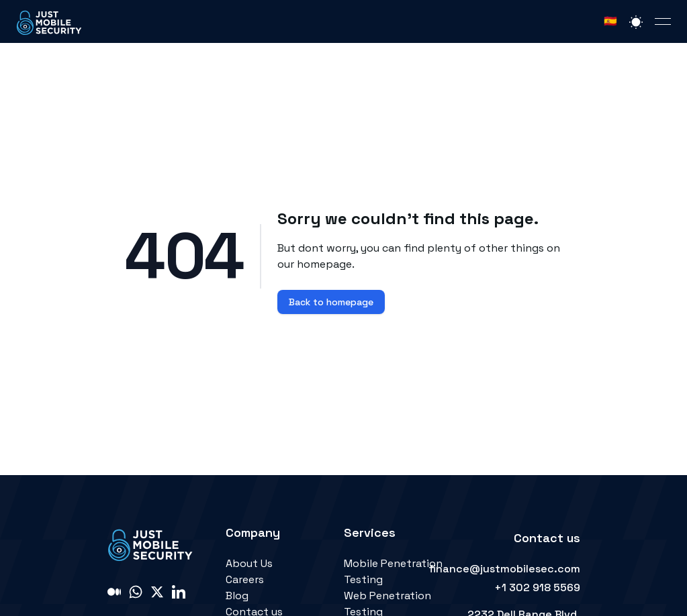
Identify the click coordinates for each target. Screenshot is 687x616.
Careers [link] (245, 579)
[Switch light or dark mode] (636, 22)
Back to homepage (331, 302)
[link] (50, 21)
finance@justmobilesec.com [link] (504, 569)
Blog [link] (237, 596)
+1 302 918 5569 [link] (537, 587)
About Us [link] (249, 563)
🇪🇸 (610, 21)
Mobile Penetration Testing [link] (393, 571)
